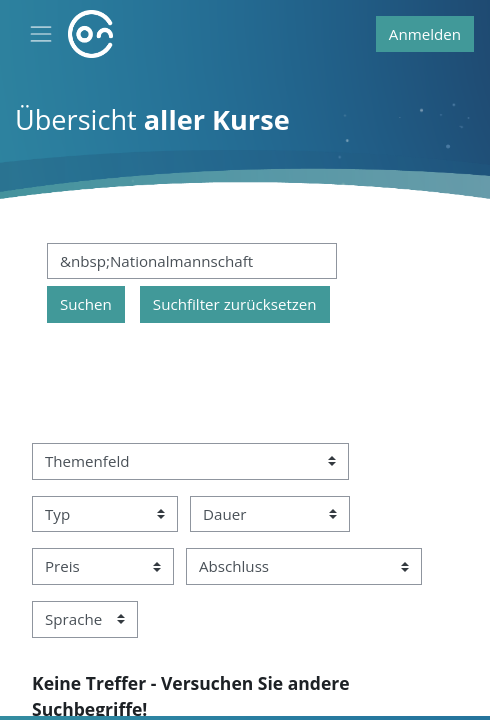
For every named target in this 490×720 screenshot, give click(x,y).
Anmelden (425, 34)
